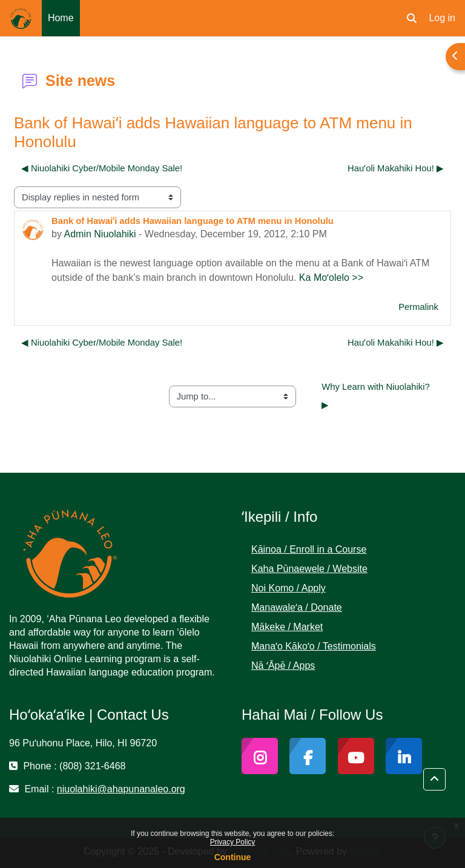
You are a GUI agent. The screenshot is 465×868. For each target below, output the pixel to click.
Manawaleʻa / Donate (297, 607)
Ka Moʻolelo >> (331, 278)
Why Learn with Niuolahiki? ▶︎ (377, 396)
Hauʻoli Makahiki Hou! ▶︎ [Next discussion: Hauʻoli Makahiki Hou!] (396, 168)
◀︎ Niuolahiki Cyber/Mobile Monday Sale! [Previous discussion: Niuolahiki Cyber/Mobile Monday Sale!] (102, 168)
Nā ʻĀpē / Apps (283, 666)
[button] (412, 18)
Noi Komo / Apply (289, 588)
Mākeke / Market (287, 627)
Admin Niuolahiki (100, 234)
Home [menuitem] (61, 18)
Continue (233, 857)
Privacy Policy (233, 842)
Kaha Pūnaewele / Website (309, 569)
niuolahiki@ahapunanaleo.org (121, 789)
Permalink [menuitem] (418, 307)
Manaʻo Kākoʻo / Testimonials (314, 646)
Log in (442, 18)
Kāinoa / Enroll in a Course (309, 549)
